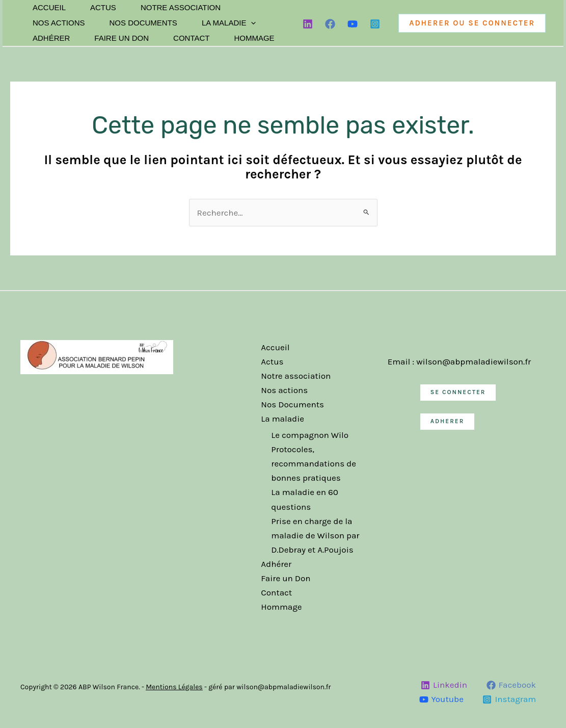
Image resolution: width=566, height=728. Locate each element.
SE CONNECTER (458, 392)
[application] (251, 23)
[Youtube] (441, 699)
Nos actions (59, 23)
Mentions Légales (174, 687)
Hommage (254, 38)
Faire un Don (122, 38)
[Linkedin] (308, 24)
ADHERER (448, 421)
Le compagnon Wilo (310, 435)
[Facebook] (330, 24)
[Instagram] (375, 24)
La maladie (229, 23)
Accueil (49, 7)
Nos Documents (143, 23)
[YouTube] (353, 24)
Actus (103, 7)
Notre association (181, 7)
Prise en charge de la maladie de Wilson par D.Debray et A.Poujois (315, 535)
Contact (191, 38)
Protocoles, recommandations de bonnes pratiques (314, 463)
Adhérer (51, 38)
